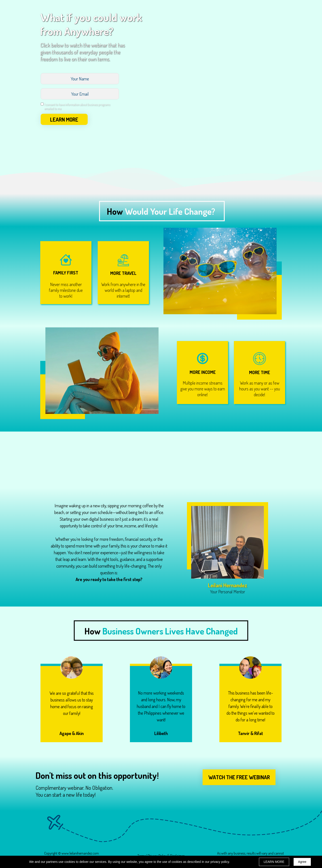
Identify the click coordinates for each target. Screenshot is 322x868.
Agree (302, 862)
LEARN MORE (64, 119)
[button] (239, 777)
